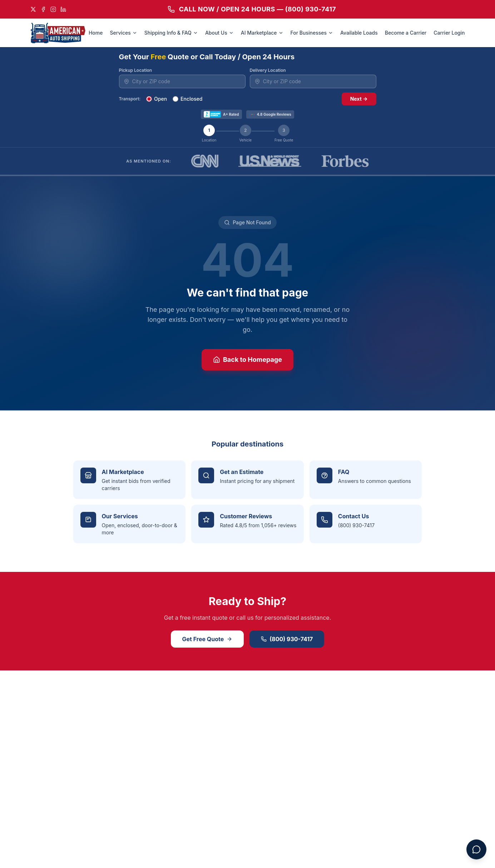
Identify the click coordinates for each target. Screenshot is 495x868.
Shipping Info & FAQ (171, 33)
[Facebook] (43, 9)
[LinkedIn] (63, 9)
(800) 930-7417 (287, 639)
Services (123, 33)
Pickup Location (136, 70)
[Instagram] (53, 9)
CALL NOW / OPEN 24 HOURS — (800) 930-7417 (252, 9)
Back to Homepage (248, 360)
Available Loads (359, 33)
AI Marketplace (262, 33)
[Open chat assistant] (476, 849)
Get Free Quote (207, 639)
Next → (359, 99)
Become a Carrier (406, 33)
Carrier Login (449, 33)
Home (96, 33)
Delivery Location (268, 70)
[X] (33, 9)
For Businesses (312, 33)
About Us (219, 33)
